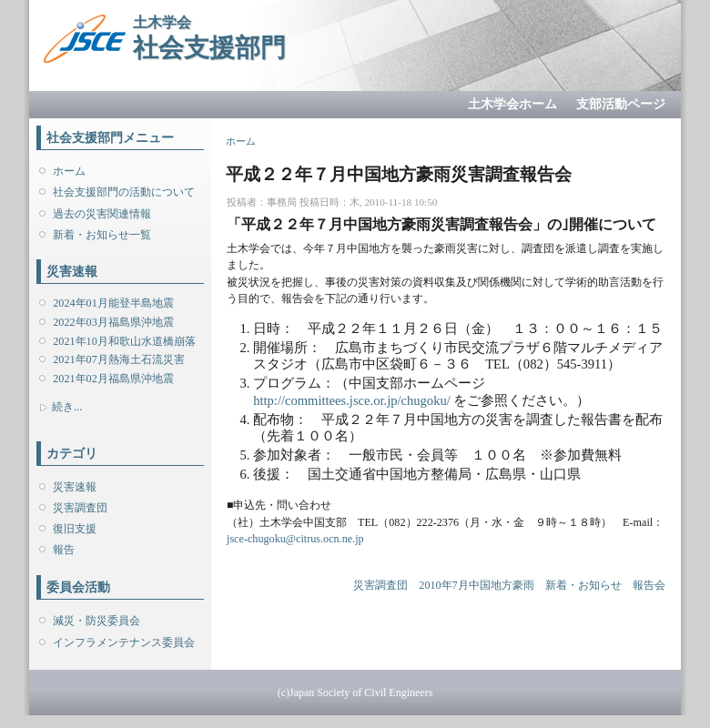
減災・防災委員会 (96, 621)
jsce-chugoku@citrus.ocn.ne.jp (295, 539)
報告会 (649, 585)
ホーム (69, 171)
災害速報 (75, 487)
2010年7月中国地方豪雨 (476, 585)
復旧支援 (75, 529)
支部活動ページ (621, 104)
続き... (67, 407)
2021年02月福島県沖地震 (113, 379)
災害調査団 (80, 508)
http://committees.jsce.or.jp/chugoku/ (352, 400)
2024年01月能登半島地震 (113, 303)
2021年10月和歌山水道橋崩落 (124, 341)
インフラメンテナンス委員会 (124, 642)
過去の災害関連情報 (102, 214)
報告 (64, 550)
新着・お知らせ (583, 585)
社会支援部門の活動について (124, 192)
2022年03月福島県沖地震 (113, 322)
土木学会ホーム (512, 104)
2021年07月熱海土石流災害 (118, 359)
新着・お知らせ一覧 (102, 235)
